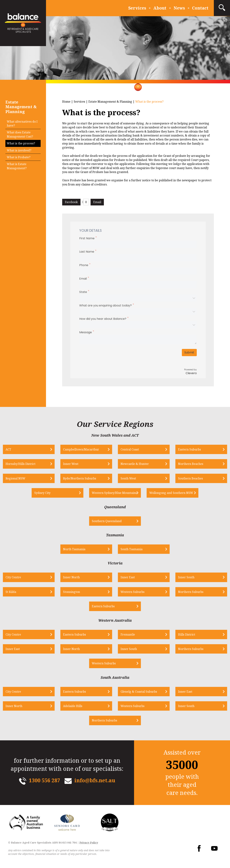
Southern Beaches (190, 478)
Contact (200, 8)
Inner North (71, 577)
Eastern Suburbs (189, 449)
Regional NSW (15, 478)
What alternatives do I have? (22, 124)
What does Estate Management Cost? (20, 134)
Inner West (71, 464)
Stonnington (72, 592)
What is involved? (19, 150)
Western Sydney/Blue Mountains (114, 493)
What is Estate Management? (17, 166)
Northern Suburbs (191, 592)
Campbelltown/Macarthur (81, 449)
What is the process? (21, 143)
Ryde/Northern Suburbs (80, 478)
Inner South (186, 577)
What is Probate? (19, 157)
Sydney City (42, 493)
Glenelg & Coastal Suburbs (139, 692)
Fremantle (128, 634)
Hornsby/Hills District (20, 464)
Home (66, 102)
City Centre (13, 577)
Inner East (128, 577)
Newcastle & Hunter (135, 464)
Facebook (71, 202)
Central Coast (130, 449)
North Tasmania (74, 549)
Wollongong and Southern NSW (171, 493)
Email (97, 202)
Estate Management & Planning (110, 102)
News (179, 8)
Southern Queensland (107, 521)
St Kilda (11, 592)
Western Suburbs (133, 592)
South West (128, 478)
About (160, 8)
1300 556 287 (45, 780)
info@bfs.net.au (95, 780)
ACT (8, 449)
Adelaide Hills (73, 706)
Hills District (187, 634)
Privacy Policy (89, 843)
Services (137, 8)
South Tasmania (132, 549)
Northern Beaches (191, 464)
